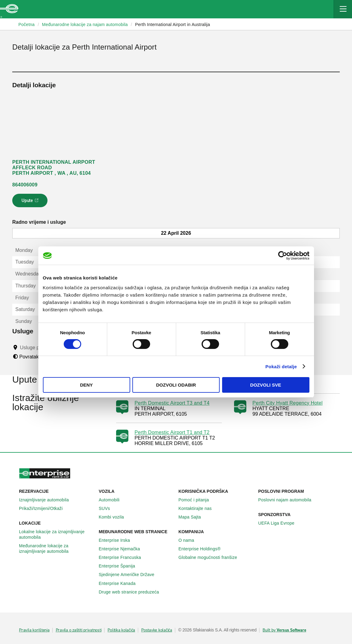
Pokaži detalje (281, 367)
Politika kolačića (121, 630)
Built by (284, 630)
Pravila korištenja (34, 630)
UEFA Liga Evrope (280, 523)
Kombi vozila (115, 517)
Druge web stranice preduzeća (132, 592)
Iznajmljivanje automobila (47, 500)
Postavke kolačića (157, 630)
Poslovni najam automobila (288, 500)
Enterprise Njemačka (123, 549)
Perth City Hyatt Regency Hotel (288, 403)
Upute (31, 202)
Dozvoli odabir (176, 385)
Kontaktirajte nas (199, 508)
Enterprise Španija (120, 566)
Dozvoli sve (266, 385)
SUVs (108, 508)
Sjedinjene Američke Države (130, 575)
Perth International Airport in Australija (173, 24)
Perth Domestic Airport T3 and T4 (172, 403)
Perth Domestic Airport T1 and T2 (172, 432)
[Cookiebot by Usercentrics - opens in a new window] (283, 256)
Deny (86, 385)
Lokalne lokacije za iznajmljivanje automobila (56, 534)
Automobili (112, 500)
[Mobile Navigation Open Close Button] (343, 9)
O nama (190, 540)
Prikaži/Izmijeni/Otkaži (44, 508)
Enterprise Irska (118, 540)
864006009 (25, 185)
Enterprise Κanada (120, 583)
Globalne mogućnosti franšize (211, 557)
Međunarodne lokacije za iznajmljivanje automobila (56, 549)
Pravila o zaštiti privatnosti (79, 630)
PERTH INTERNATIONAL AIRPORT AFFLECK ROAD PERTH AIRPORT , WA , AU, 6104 (54, 168)
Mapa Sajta (193, 517)
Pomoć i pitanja (197, 500)
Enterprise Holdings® (203, 549)
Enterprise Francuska (123, 557)
